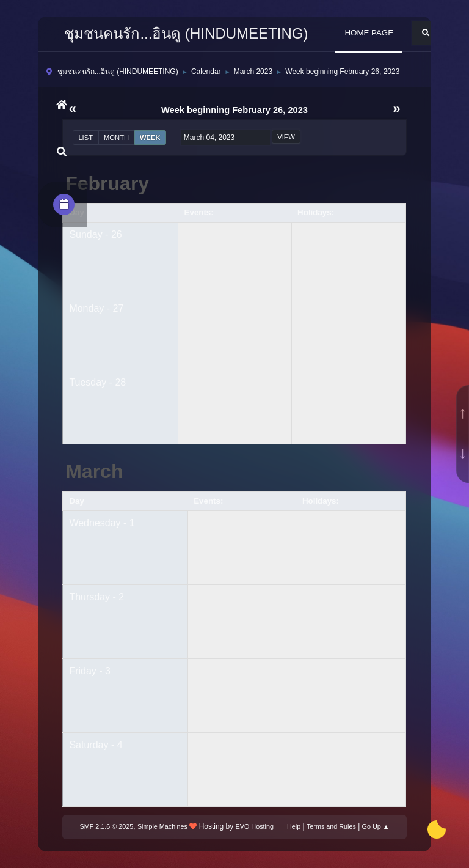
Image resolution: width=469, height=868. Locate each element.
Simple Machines (162, 826)
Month (116, 138)
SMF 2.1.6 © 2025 (107, 826)
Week (150, 138)
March (94, 471)
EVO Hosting (255, 826)
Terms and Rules (331, 826)
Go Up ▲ (376, 826)
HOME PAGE (369, 33)
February (107, 183)
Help (294, 826)
